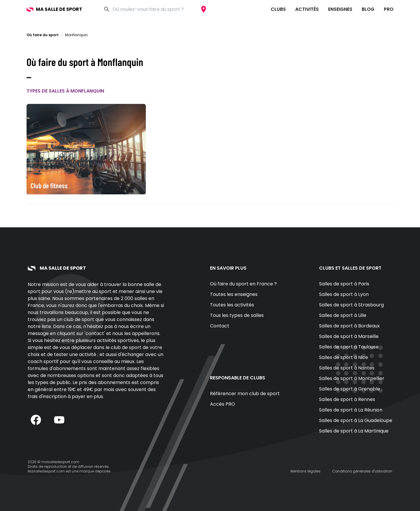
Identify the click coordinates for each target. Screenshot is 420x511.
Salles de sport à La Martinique (354, 431)
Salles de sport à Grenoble (350, 389)
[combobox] (155, 9)
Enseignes (340, 9)
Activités (307, 9)
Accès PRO (223, 404)
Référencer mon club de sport (245, 394)
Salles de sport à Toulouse (349, 347)
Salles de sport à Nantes (347, 368)
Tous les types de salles (237, 315)
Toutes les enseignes (234, 294)
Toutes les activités (232, 305)
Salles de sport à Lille (343, 315)
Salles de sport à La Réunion (351, 410)
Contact (220, 326)
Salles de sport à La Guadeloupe (356, 420)
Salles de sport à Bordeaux (349, 326)
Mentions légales (306, 471)
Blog (368, 9)
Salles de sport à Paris (344, 284)
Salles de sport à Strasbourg (351, 305)
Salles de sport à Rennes (347, 399)
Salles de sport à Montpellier (352, 378)
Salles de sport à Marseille (349, 336)
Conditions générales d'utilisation (362, 471)
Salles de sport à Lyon (344, 294)
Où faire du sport (43, 35)
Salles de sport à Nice (344, 357)
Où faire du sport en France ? (243, 284)
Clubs (278, 9)
